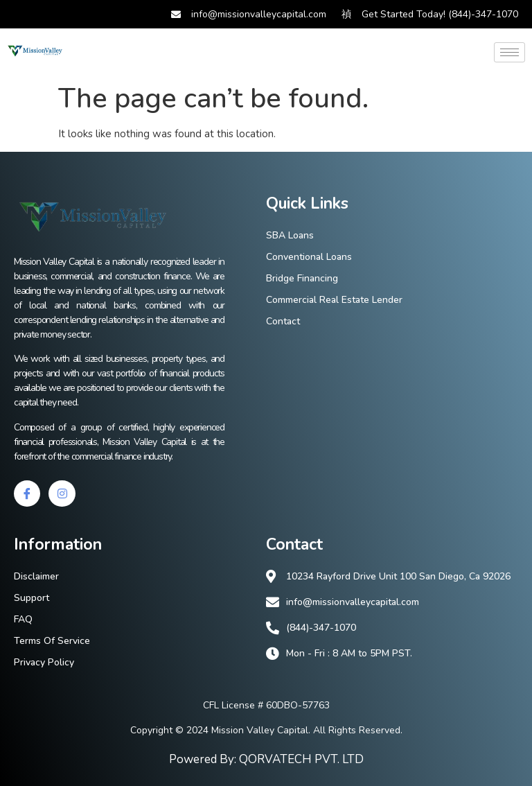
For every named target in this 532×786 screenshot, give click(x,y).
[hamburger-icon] (509, 52)
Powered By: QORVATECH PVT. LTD (266, 759)
